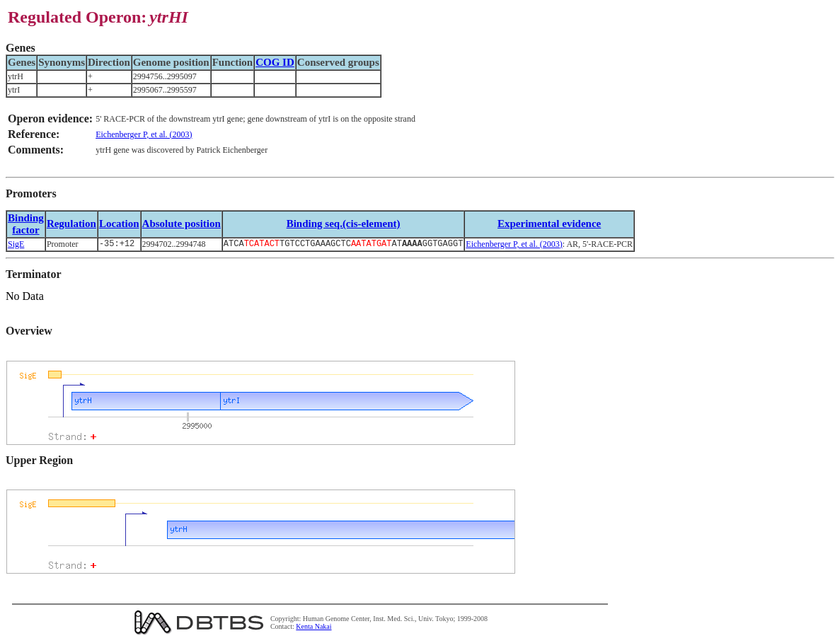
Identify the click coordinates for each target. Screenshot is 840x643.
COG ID (275, 62)
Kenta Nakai (313, 628)
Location (119, 224)
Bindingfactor (26, 224)
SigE (16, 245)
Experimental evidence (549, 224)
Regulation (71, 224)
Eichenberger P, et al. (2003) (144, 134)
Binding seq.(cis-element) (344, 224)
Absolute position (182, 224)
